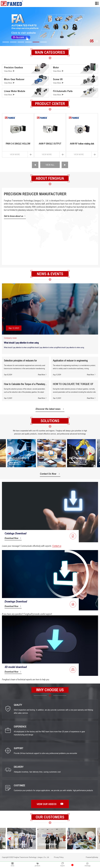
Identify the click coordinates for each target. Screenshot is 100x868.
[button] (6, 42)
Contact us (57, 546)
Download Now (13, 539)
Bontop (96, 858)
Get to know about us (15, 216)
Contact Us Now (50, 474)
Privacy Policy (59, 858)
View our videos (50, 804)
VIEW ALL (50, 165)
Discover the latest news (50, 409)
